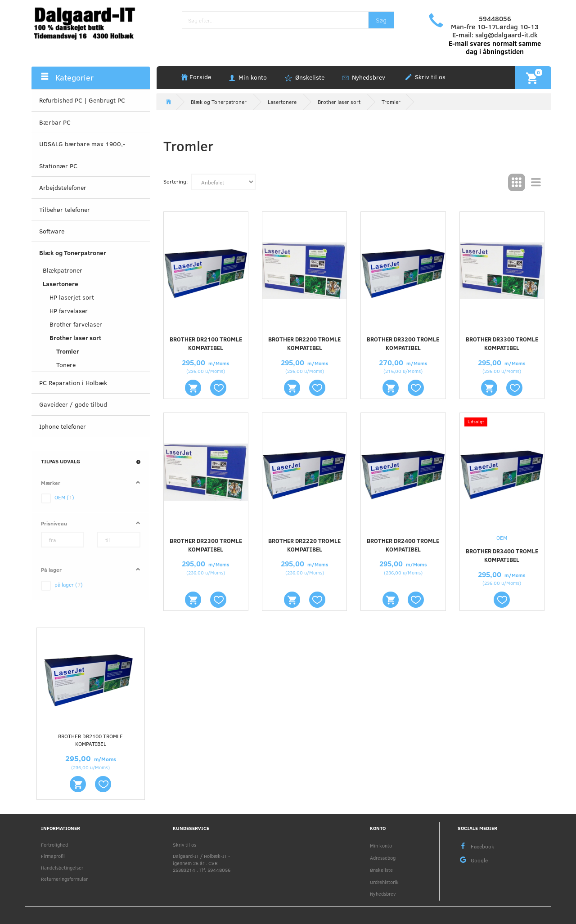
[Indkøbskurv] (533, 77)
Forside (200, 77)
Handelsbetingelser (62, 868)
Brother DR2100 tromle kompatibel (90, 740)
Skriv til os (429, 77)
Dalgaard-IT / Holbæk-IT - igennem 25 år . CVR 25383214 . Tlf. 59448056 (202, 863)
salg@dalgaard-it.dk (506, 35)
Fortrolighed (54, 845)
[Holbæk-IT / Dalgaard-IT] (91, 22)
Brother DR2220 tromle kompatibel (304, 545)
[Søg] (381, 20)
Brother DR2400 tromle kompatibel (403, 545)
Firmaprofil (53, 856)
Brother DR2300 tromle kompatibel (206, 545)
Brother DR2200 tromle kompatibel (304, 343)
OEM (502, 538)
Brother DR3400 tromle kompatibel (502, 555)
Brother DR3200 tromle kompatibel (403, 343)
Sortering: (175, 181)
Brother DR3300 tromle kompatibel (502, 343)
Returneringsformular (64, 879)
